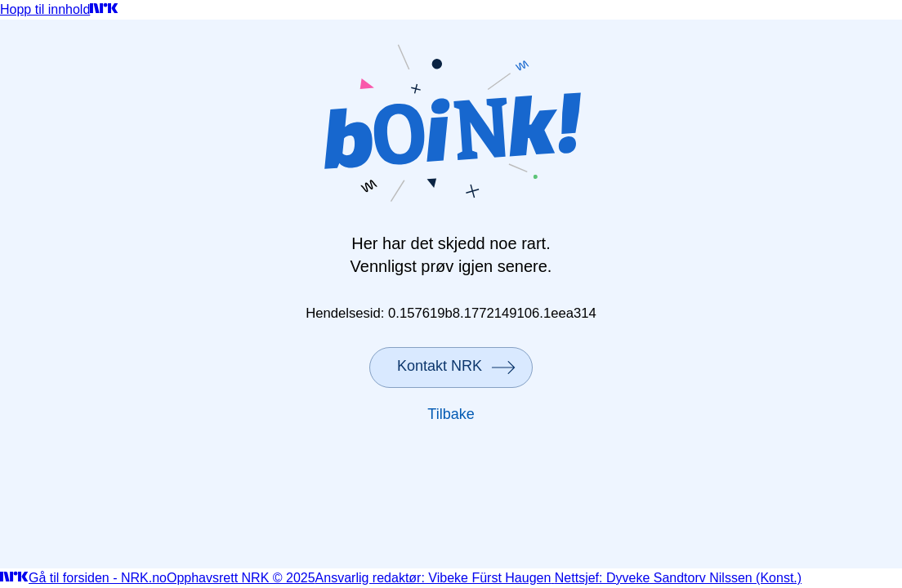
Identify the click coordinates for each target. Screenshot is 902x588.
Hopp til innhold (45, 9)
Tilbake (451, 414)
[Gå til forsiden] (104, 9)
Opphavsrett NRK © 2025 (241, 578)
